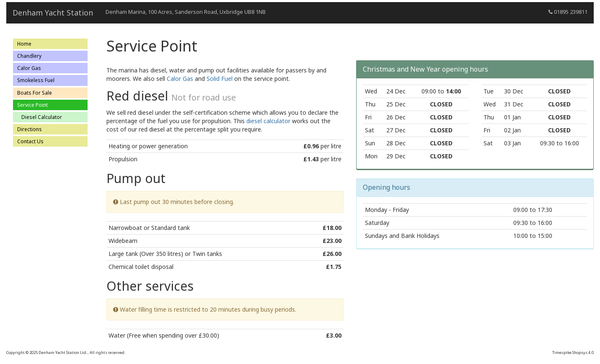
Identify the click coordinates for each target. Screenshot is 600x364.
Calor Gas (29, 68)
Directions (30, 129)
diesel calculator (268, 121)
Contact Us (30, 141)
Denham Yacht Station (53, 13)
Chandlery (29, 56)
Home (24, 44)
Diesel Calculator (42, 117)
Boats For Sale (35, 93)
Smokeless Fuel (36, 80)
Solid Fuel (220, 79)
